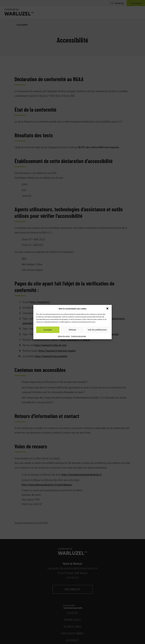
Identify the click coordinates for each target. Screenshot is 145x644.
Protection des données (78, 336)
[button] (107, 308)
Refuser (73, 330)
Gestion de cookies (64, 336)
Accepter (48, 330)
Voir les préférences (97, 330)
